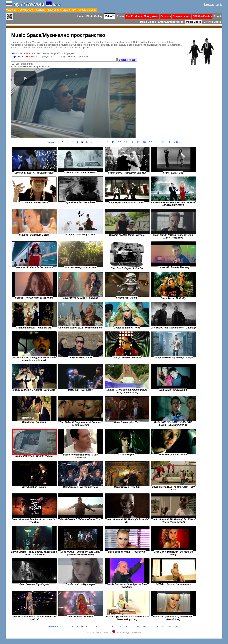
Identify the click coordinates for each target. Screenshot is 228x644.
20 (170, 142)
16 (145, 142)
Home (81, 16)
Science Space (212, 22)
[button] (25, 78)
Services (166, 16)
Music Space (193, 22)
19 (163, 142)
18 (157, 142)
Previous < (53, 142)
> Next (178, 142)
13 (126, 142)
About (217, 16)
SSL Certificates (202, 16)
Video (110, 16)
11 (113, 142)
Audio (120, 16)
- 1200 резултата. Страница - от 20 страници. (50, 56)
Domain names (182, 16)
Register (209, 4)
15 (139, 142)
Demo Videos (148, 22)
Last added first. (24, 64)
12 (120, 142)
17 (151, 142)
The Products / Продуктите (142, 16)
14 (132, 142)
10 (107, 142)
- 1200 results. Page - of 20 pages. (43, 53)
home (57, 5)
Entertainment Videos (171, 22)
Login (219, 4)
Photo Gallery (95, 16)
